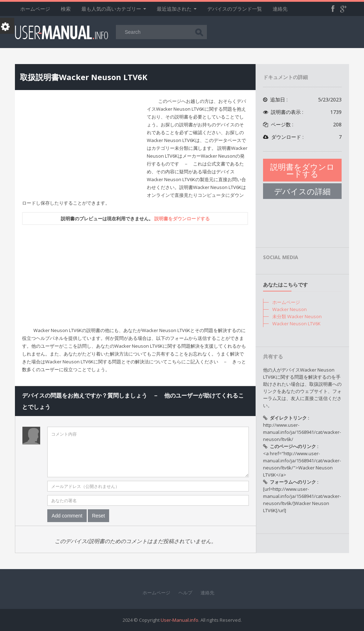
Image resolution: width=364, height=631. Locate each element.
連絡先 (280, 9)
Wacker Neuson (290, 309)
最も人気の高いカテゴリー (114, 9)
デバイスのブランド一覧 (235, 9)
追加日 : (302, 100)
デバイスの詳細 (302, 191)
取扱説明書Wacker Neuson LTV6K (84, 77)
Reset (99, 516)
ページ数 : (302, 125)
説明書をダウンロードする (182, 219)
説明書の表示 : (302, 112)
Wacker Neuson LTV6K (296, 324)
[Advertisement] (82, 147)
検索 (66, 9)
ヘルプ (185, 593)
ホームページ (35, 9)
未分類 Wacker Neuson (297, 316)
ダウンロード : (302, 137)
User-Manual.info (180, 620)
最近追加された (177, 9)
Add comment (67, 516)
